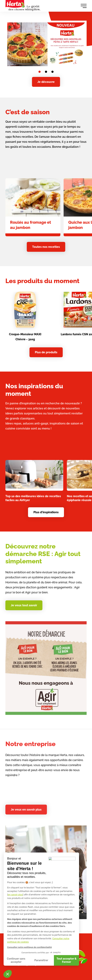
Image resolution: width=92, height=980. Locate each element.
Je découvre (46, 82)
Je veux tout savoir (24, 605)
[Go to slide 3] (52, 72)
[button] (8, 974)
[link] (33, 213)
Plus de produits (46, 352)
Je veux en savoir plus (26, 810)
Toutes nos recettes (46, 247)
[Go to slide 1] (40, 72)
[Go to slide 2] (46, 72)
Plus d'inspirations (46, 512)
